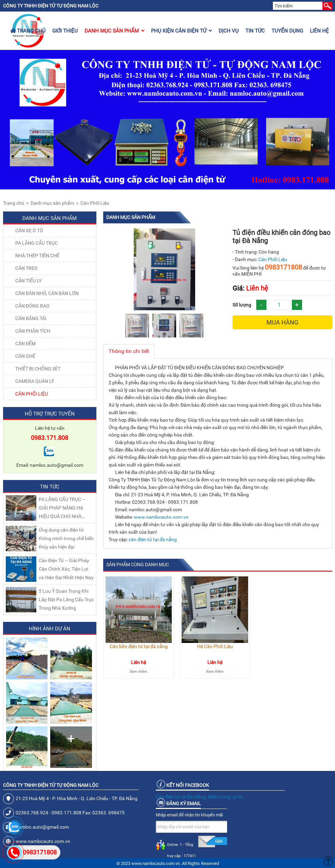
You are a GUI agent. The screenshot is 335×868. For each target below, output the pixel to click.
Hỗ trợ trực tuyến (50, 414)
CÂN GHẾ (25, 356)
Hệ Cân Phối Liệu (215, 646)
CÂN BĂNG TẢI (31, 318)
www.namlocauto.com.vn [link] (161, 517)
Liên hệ (319, 31)
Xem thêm (138, 672)
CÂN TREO (26, 268)
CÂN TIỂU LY (28, 281)
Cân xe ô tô (29, 230)
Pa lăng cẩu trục (36, 243)
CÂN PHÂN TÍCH (33, 331)
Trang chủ (28, 31)
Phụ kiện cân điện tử (181, 31)
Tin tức (255, 31)
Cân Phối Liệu (95, 203)
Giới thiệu (65, 31)
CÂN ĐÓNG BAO (32, 306)
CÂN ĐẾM (25, 344)
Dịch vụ (229, 31)
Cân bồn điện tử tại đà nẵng (139, 646)
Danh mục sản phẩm (114, 31)
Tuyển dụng (287, 31)
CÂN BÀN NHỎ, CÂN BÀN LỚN (47, 293)
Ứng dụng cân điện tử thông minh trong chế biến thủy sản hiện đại (66, 538)
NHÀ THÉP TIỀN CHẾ (37, 256)
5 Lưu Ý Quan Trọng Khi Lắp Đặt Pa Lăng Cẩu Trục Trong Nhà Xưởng (66, 599)
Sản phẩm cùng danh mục (138, 565)
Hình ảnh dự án (50, 629)
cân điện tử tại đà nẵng (153, 539)
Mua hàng (282, 322)
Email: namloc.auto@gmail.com (50, 465)
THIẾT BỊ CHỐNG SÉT (38, 369)
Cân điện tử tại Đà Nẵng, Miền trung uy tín (199, 797)
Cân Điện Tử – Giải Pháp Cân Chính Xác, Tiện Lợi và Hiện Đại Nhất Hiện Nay (66, 569)
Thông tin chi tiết (129, 351)
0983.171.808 (50, 438)
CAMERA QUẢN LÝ (35, 381)
